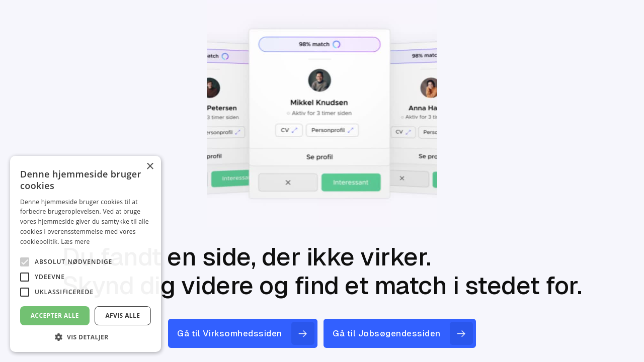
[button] (86, 337)
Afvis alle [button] (123, 315)
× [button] (150, 167)
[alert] (86, 254)
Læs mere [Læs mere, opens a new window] (75, 242)
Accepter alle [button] (55, 315)
